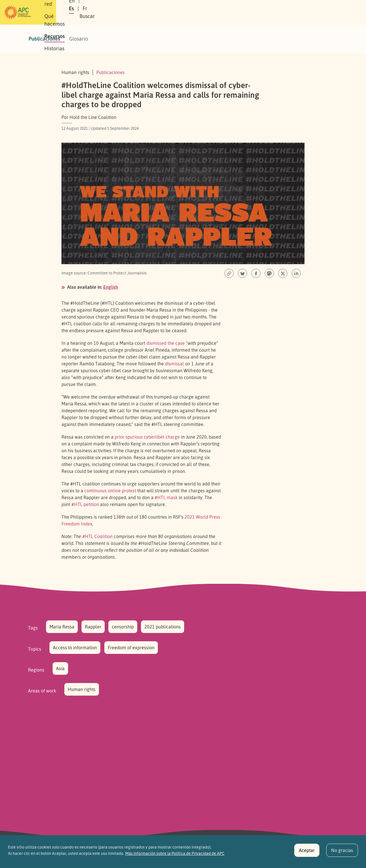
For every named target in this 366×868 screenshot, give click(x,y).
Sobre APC (76, 12)
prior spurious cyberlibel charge (147, 437)
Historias (210, 12)
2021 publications (163, 627)
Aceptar (307, 853)
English (111, 287)
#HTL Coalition (98, 536)
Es (278, 12)
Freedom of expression (131, 648)
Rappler (93, 627)
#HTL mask (166, 497)
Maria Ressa (62, 627)
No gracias (342, 853)
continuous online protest (110, 491)
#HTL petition (85, 504)
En (264, 12)
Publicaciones (44, 39)
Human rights (82, 689)
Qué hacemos (147, 12)
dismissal (174, 364)
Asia (60, 668)
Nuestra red (110, 12)
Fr (292, 12)
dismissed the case (166, 343)
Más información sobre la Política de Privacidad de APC (175, 856)
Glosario (79, 39)
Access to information (75, 648)
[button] (327, 12)
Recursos (181, 12)
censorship (123, 627)
